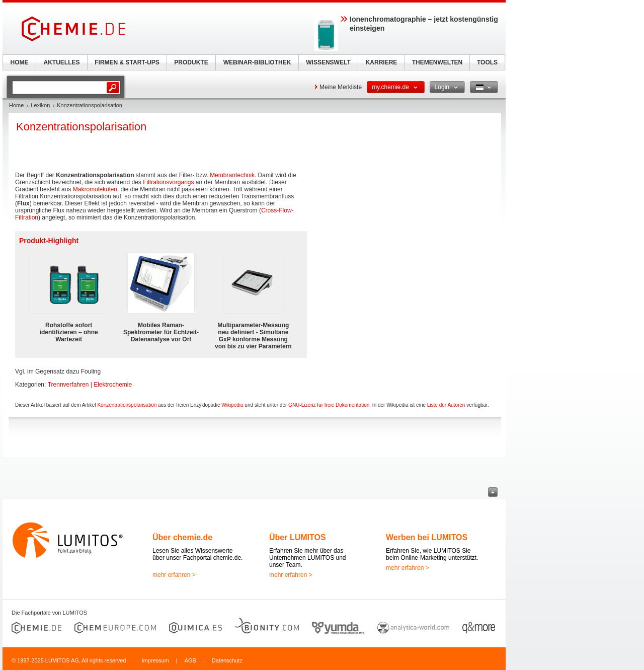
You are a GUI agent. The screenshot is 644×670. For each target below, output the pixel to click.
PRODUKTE (191, 62)
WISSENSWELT (328, 62)
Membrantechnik (232, 175)
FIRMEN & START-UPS (127, 62)
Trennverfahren (68, 385)
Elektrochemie (113, 385)
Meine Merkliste (341, 87)
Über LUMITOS (298, 537)
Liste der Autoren (446, 405)
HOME (20, 62)
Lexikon (40, 105)
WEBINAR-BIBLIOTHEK (257, 62)
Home (16, 105)
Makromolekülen (95, 189)
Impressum (155, 660)
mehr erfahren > (174, 575)
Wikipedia (232, 405)
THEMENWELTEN (437, 62)
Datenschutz (227, 660)
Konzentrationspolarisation (127, 405)
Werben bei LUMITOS (427, 537)
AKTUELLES (62, 62)
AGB (190, 660)
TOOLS (487, 62)
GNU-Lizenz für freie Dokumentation (329, 405)
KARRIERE (382, 62)
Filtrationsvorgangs (168, 182)
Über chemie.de (182, 537)
